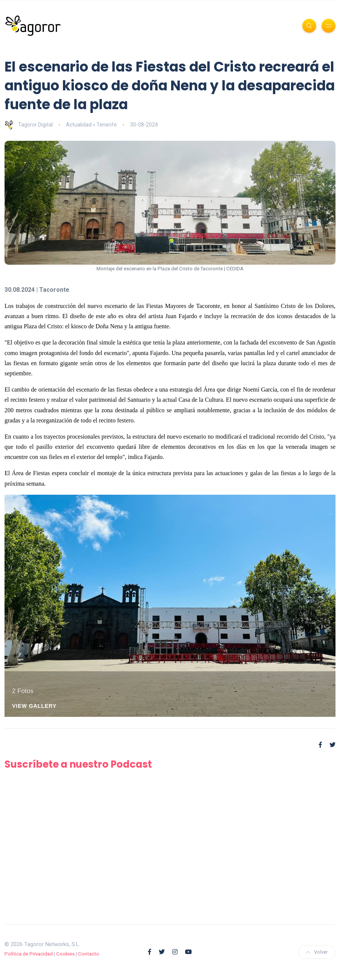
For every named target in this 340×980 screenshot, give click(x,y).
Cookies (65, 954)
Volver (317, 952)
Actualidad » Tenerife (91, 125)
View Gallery (34, 706)
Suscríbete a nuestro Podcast (80, 764)
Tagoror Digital (29, 125)
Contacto (89, 954)
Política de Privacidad (29, 954)
